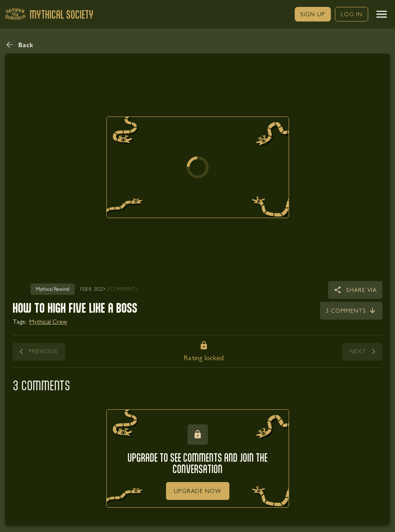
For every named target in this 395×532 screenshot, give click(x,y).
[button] (382, 14)
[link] (313, 14)
